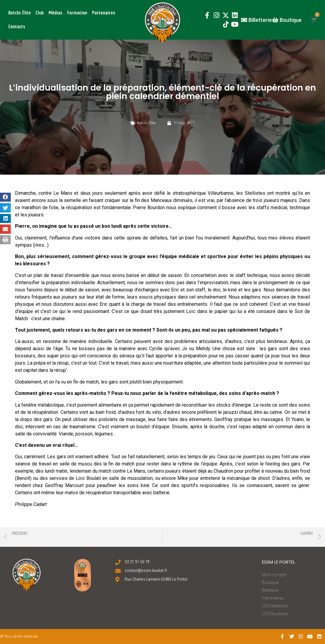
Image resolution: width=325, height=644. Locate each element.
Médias (56, 13)
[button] (162, 23)
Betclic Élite (20, 13)
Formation (77, 13)
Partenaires (104, 13)
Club (40, 13)
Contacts (17, 27)
